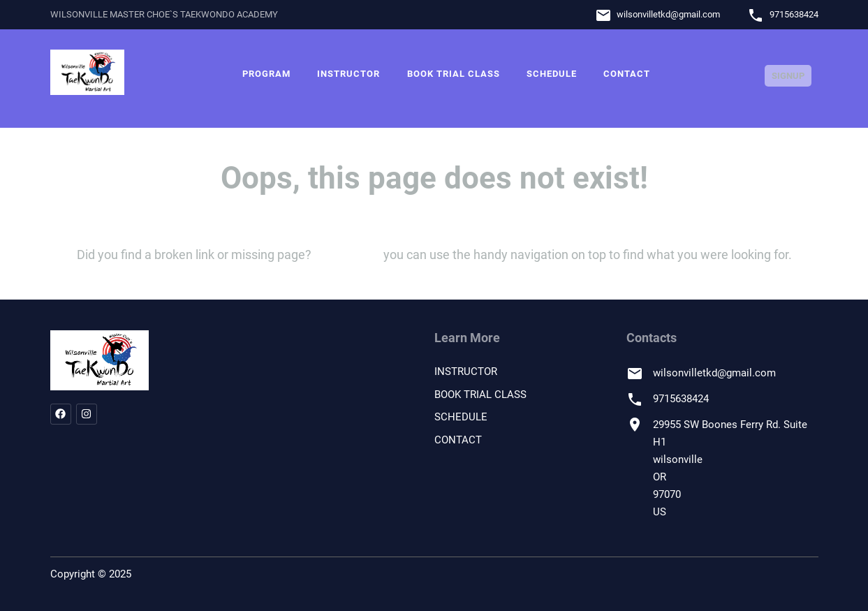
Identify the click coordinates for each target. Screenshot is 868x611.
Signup (788, 76)
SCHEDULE (552, 74)
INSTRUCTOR (348, 74)
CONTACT (627, 74)
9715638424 (794, 14)
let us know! (347, 255)
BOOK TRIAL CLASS (454, 74)
